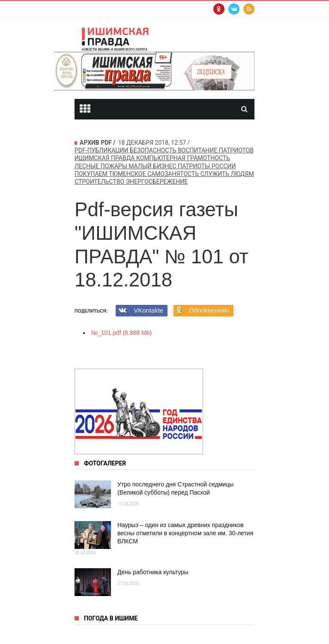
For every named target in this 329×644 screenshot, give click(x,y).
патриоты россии (207, 166)
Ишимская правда (105, 158)
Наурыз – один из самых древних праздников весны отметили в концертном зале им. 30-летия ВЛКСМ (185, 533)
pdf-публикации (102, 150)
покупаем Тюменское (110, 174)
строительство (99, 182)
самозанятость (173, 174)
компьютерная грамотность (183, 158)
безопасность (153, 150)
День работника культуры (153, 572)
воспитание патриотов (216, 150)
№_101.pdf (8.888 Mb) (121, 333)
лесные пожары (101, 166)
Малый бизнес (152, 166)
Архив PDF (96, 143)
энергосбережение (157, 182)
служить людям (227, 174)
